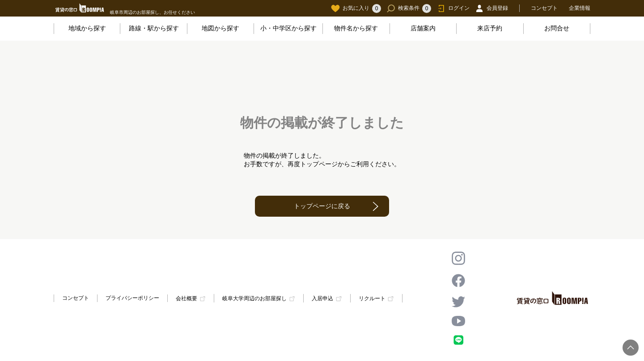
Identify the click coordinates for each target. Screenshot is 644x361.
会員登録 (491, 8)
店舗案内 (423, 28)
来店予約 (490, 28)
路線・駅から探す (154, 28)
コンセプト (544, 8)
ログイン (453, 8)
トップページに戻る (322, 206)
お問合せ (557, 28)
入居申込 (322, 298)
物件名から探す (356, 28)
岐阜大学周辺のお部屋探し (254, 298)
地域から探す (87, 28)
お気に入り (356, 8)
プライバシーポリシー (132, 298)
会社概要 (186, 298)
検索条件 (409, 8)
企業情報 (580, 8)
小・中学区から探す (288, 28)
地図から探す (220, 28)
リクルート (372, 298)
